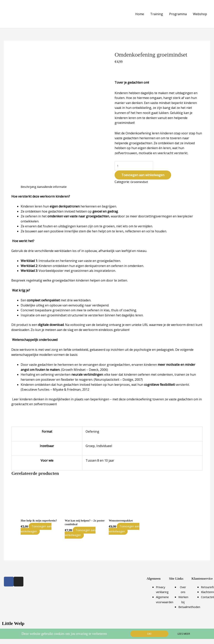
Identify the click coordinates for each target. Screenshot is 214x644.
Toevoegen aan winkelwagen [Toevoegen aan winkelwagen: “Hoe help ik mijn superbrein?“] (39, 527)
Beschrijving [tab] (30, 184)
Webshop (200, 12)
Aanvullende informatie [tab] (56, 184)
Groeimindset (140, 179)
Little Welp (14, 622)
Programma (178, 12)
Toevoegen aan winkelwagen (143, 172)
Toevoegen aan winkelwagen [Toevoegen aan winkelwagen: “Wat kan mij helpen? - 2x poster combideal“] (83, 531)
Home (140, 12)
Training (157, 12)
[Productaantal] (135, 163)
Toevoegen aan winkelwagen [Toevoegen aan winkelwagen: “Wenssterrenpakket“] (127, 527)
